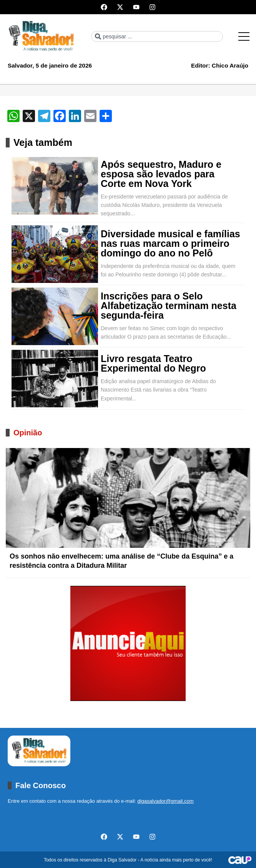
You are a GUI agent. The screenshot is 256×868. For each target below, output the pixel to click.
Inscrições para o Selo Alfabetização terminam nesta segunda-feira (169, 306)
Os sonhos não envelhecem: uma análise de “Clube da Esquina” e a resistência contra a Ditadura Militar (121, 561)
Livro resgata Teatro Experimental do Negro (153, 364)
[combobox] (157, 36)
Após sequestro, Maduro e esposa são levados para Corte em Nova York (161, 174)
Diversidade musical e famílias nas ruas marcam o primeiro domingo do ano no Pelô (170, 244)
